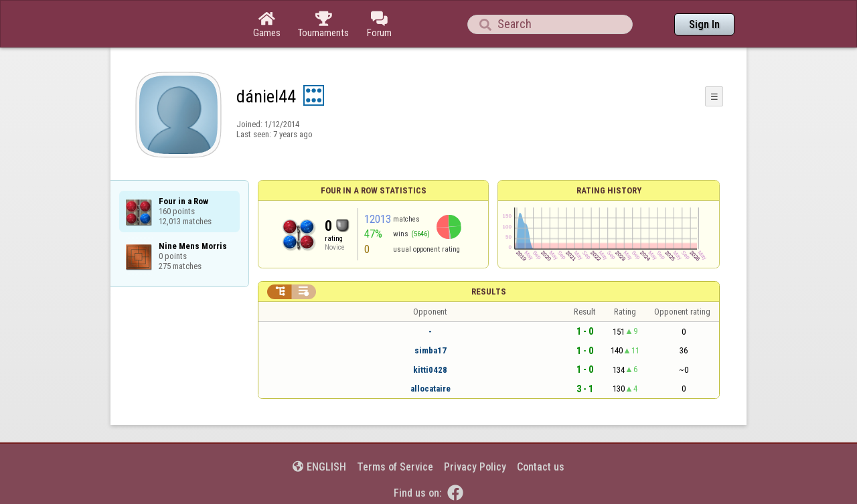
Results (489, 291)
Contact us (541, 467)
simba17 (431, 350)
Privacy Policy (475, 467)
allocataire (431, 389)
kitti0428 (430, 370)
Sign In (704, 24)
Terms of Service (395, 467)
